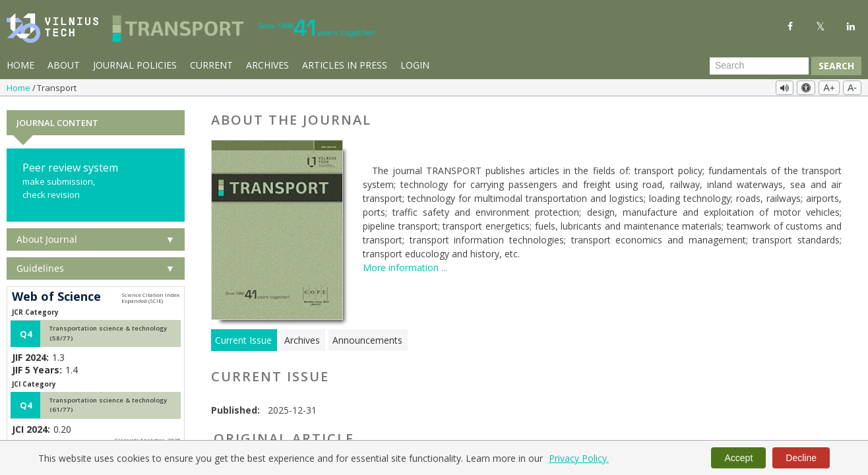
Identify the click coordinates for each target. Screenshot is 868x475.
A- (852, 88)
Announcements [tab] (367, 339)
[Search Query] (759, 66)
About (64, 65)
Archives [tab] (302, 339)
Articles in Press (345, 65)
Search (836, 66)
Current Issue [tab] (243, 339)
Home (20, 65)
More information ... (405, 266)
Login (415, 65)
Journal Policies (135, 65)
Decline (801, 458)
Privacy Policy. (579, 458)
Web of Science (56, 296)
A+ (829, 88)
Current (211, 65)
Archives (267, 65)
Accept (738, 458)
